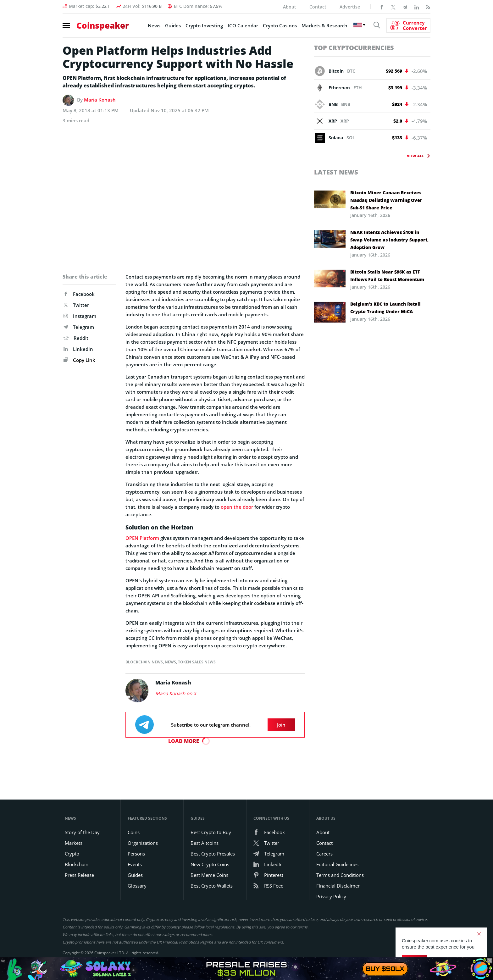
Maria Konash (100, 100)
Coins (134, 832)
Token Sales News (197, 662)
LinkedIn (78, 349)
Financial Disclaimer (338, 886)
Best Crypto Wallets (212, 886)
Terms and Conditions (340, 875)
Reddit (76, 338)
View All (415, 156)
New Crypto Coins (210, 864)
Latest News (336, 172)
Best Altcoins (205, 843)
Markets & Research (324, 25)
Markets (74, 843)
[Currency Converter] (408, 25)
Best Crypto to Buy (211, 832)
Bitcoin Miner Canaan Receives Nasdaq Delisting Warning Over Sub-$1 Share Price (386, 200)
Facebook (79, 294)
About (290, 7)
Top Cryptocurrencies (354, 48)
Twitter (76, 305)
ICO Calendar (243, 25)
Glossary (137, 886)
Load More (184, 741)
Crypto (72, 854)
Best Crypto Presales (213, 854)
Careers (324, 854)
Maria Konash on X (176, 693)
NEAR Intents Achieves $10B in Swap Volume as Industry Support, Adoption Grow (389, 240)
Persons (136, 854)
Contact (318, 7)
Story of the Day (82, 832)
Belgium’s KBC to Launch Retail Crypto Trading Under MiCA (385, 308)
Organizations (143, 843)
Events (135, 864)
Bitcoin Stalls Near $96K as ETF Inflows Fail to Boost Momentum (387, 276)
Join (281, 725)
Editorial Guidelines (337, 864)
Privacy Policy (331, 896)
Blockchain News (144, 662)
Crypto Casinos (280, 25)
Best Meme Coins (209, 875)
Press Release (79, 875)
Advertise (350, 7)
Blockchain (77, 864)
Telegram (79, 327)
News (154, 25)
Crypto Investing (204, 25)
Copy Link (79, 360)
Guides (173, 25)
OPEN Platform (142, 538)
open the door (237, 507)
